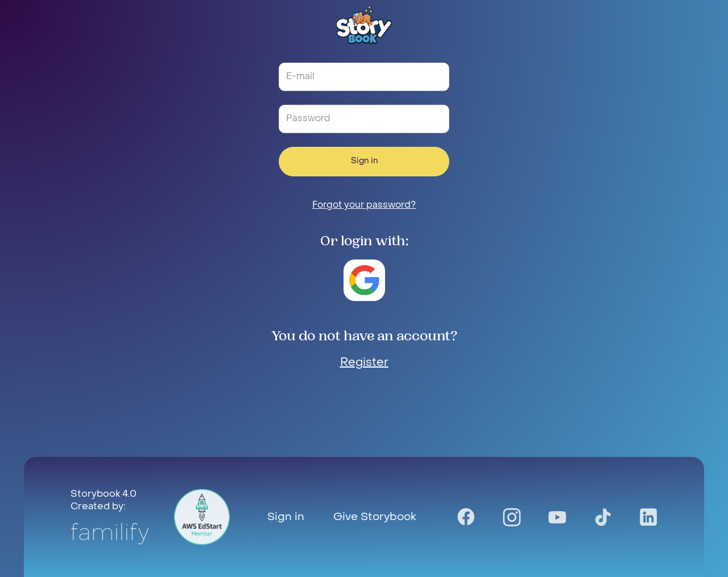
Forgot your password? (364, 205)
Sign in (364, 161)
